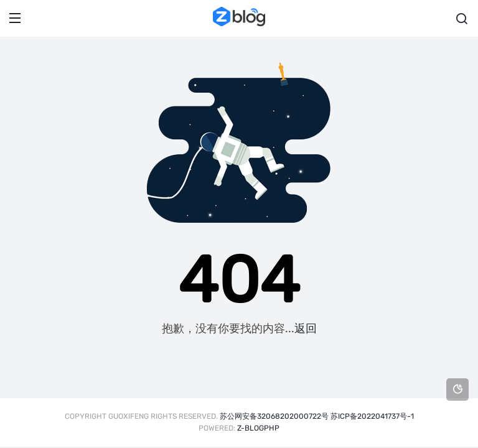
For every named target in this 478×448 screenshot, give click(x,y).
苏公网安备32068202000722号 (274, 416)
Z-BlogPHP (258, 428)
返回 (306, 329)
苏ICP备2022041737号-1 (372, 416)
